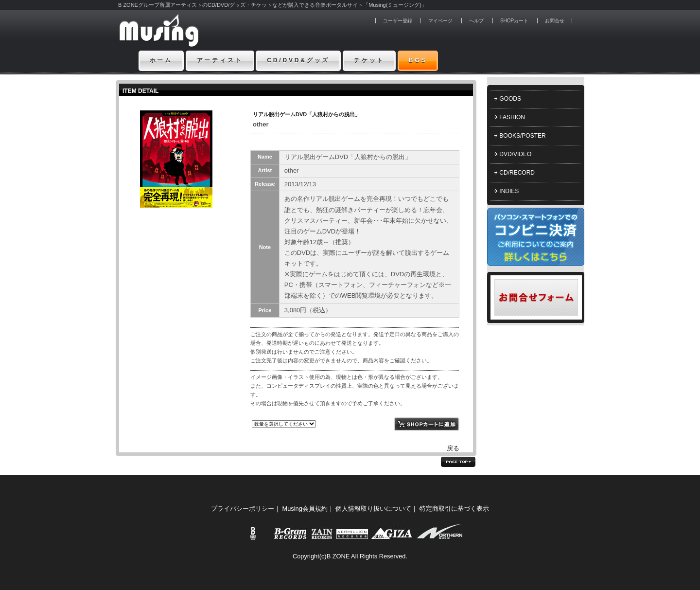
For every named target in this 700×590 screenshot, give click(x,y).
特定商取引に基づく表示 (454, 509)
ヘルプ (476, 21)
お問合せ (555, 21)
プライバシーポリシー (243, 509)
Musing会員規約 (305, 509)
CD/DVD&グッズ (298, 60)
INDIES (509, 191)
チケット (369, 60)
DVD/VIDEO (515, 154)
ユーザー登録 (398, 21)
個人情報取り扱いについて (373, 509)
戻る (453, 448)
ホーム (161, 60)
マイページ (440, 21)
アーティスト (220, 60)
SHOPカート (514, 21)
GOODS (510, 99)
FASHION (512, 117)
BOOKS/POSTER (522, 136)
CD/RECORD (517, 173)
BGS (418, 60)
